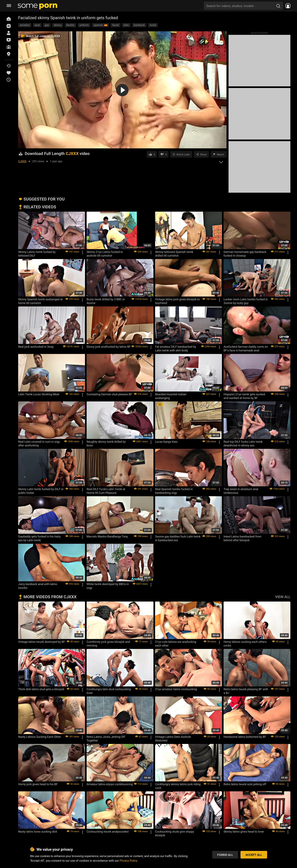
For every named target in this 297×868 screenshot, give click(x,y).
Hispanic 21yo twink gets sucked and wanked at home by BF (244, 396)
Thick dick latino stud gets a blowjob (41, 689)
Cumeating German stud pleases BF (109, 394)
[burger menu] (9, 6)
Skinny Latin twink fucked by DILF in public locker (41, 491)
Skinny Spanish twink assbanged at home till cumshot (40, 301)
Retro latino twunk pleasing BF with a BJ (246, 691)
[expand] (221, 161)
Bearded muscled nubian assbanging (171, 396)
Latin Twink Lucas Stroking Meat (39, 394)
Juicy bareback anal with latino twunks (38, 586)
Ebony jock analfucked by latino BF (109, 347)
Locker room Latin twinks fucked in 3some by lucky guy (246, 301)
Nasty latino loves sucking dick (38, 832)
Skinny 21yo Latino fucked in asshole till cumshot (105, 254)
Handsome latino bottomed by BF (245, 737)
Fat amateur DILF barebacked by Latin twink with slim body (176, 348)
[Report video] (219, 154)
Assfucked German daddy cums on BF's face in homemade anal (246, 348)
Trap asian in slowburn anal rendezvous (241, 491)
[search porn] (278, 6)
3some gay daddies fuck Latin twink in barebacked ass (178, 538)
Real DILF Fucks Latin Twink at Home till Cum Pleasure (106, 491)
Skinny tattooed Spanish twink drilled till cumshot (174, 254)
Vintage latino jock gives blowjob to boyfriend (177, 301)
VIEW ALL (283, 597)
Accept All (254, 855)
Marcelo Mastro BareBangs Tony (107, 536)
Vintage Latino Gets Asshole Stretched (173, 739)
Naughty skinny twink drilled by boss (106, 443)
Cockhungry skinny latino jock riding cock (178, 786)
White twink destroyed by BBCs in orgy (108, 586)
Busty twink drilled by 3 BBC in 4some (106, 301)
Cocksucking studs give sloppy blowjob (175, 833)
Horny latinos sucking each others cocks (245, 644)
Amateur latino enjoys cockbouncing (110, 784)
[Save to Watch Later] (181, 154)
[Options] (82, 252)
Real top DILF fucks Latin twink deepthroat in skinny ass (243, 443)
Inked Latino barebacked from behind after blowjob (242, 538)
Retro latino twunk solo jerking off (245, 784)
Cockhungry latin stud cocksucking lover (109, 691)
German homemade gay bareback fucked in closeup (245, 254)
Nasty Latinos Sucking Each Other (40, 737)
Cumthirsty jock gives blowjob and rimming (108, 644)
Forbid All (225, 855)
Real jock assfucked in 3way (36, 347)
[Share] (201, 154)
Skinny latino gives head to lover (244, 832)
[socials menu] (287, 6)
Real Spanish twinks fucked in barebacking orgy (174, 491)
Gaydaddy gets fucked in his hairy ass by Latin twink (39, 538)
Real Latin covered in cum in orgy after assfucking (39, 443)
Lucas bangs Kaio (166, 442)
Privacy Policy (128, 860)
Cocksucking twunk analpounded (108, 832)
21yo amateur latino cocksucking (176, 689)
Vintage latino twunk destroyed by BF (42, 642)
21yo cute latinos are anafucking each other (176, 644)
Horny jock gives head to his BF (38, 784)
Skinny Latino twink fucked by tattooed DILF (37, 254)
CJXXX (22, 161)
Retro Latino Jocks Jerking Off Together (106, 739)
